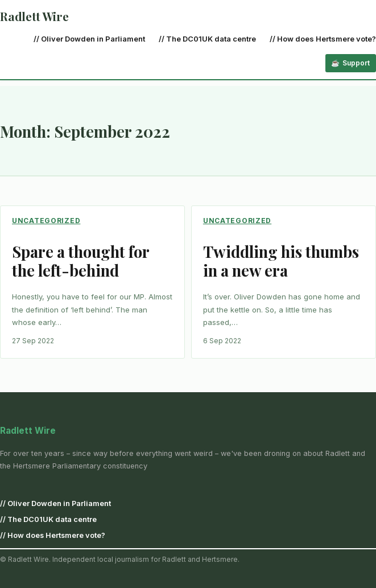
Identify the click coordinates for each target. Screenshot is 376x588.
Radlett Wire (34, 16)
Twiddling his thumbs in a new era (281, 261)
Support (356, 63)
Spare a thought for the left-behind (80, 261)
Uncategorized (46, 221)
